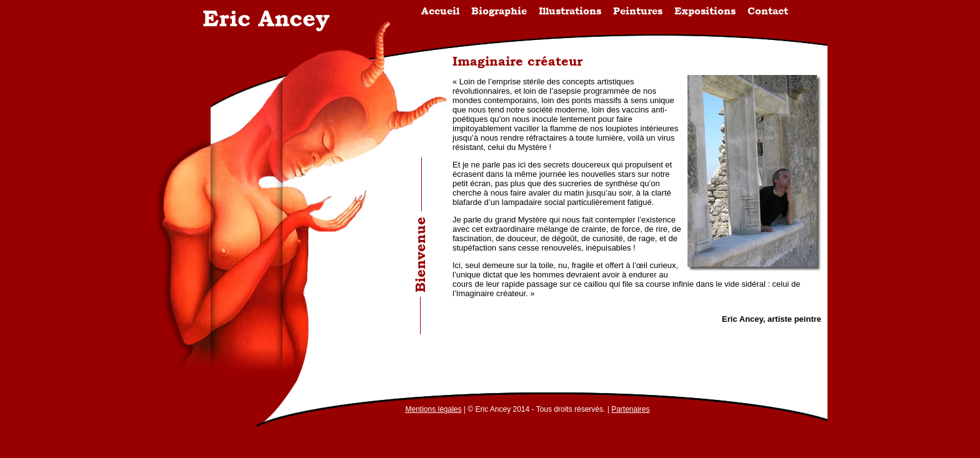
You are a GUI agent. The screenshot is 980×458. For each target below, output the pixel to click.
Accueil (440, 11)
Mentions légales (433, 409)
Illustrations (570, 11)
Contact (768, 11)
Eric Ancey (266, 18)
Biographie (499, 11)
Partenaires (630, 409)
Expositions (705, 11)
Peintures (638, 11)
